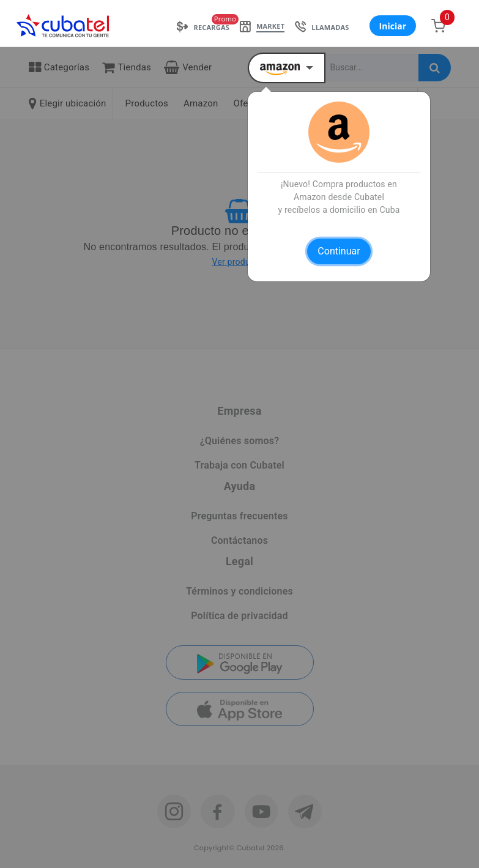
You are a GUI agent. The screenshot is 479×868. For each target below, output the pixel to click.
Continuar (339, 251)
